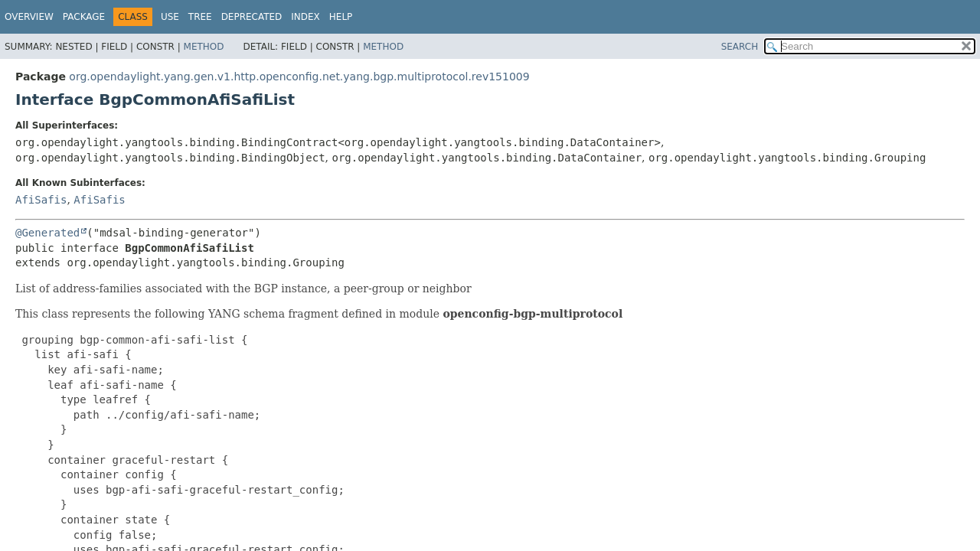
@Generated (47, 233)
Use (170, 17)
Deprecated (252, 17)
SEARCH (740, 47)
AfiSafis (41, 200)
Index (305, 17)
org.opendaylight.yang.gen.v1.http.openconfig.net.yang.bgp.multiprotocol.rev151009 (299, 77)
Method (204, 47)
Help (341, 17)
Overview (29, 17)
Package (84, 17)
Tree (200, 17)
